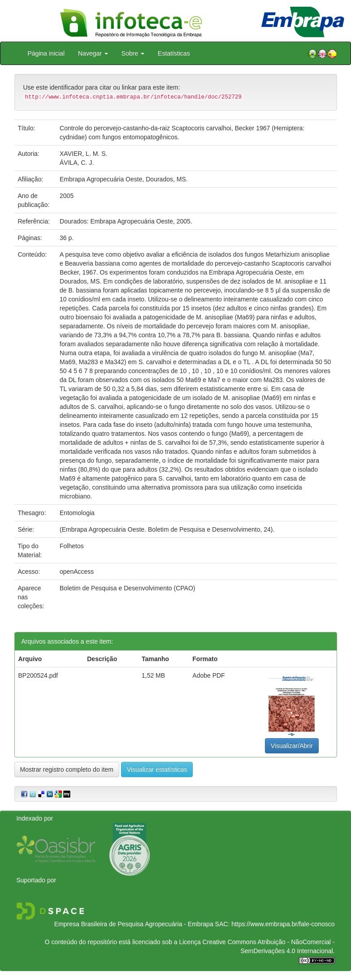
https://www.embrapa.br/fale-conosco (283, 924)
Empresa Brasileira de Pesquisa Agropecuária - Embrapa (134, 924)
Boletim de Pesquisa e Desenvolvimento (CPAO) (127, 588)
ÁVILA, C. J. (77, 163)
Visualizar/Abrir (292, 746)
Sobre (133, 53)
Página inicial (46, 53)
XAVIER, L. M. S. (83, 154)
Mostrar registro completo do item (67, 769)
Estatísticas (174, 53)
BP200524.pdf (38, 675)
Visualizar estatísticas (157, 769)
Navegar (93, 53)
